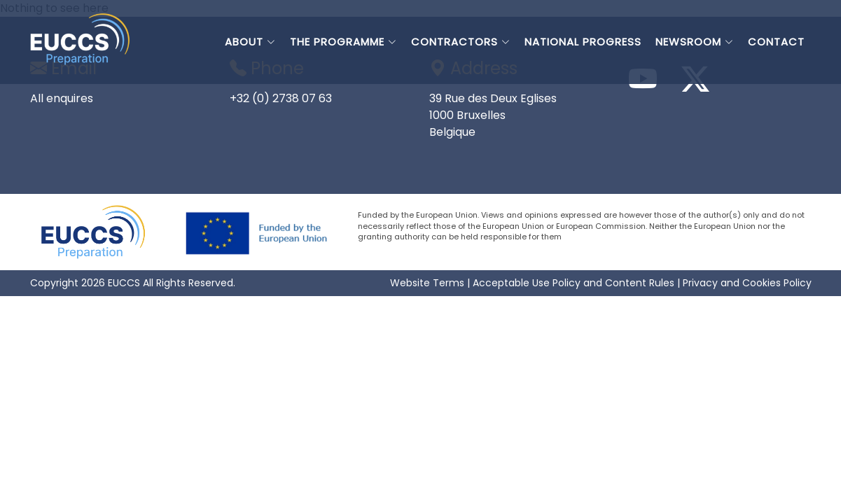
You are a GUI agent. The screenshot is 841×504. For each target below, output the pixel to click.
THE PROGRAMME (343, 42)
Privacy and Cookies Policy (747, 283)
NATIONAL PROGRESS (583, 42)
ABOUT (250, 42)
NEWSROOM (695, 42)
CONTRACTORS (461, 42)
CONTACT (776, 42)
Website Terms (427, 283)
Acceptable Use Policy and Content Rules (574, 283)
